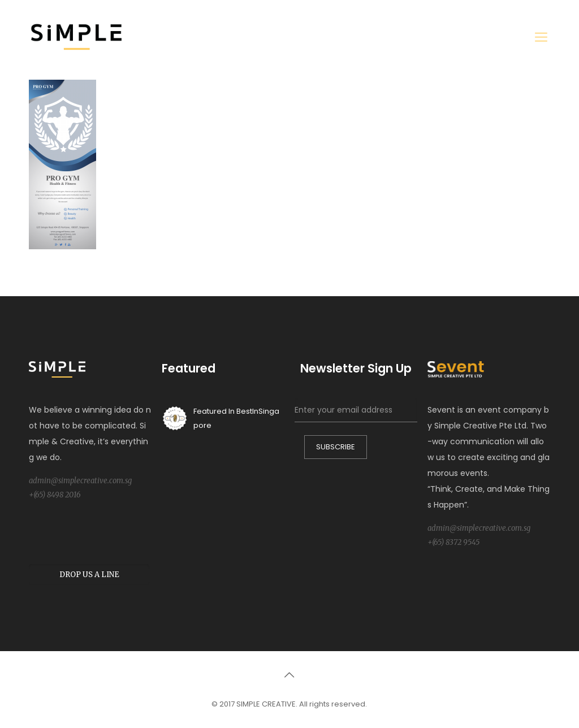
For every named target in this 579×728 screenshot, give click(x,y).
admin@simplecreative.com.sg (80, 481)
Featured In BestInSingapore (221, 418)
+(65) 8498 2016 (55, 495)
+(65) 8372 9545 (453, 542)
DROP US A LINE (89, 575)
